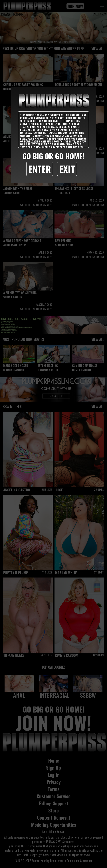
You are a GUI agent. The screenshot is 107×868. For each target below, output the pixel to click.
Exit (67, 169)
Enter (40, 169)
